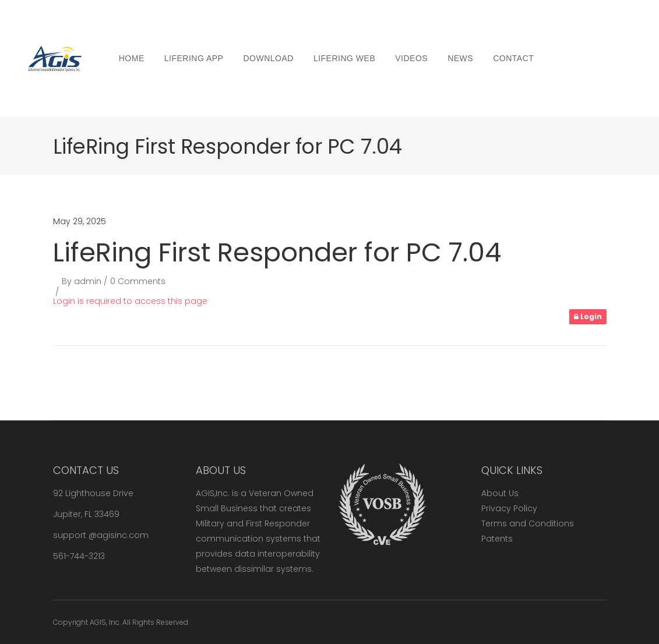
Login (588, 316)
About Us (500, 493)
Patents (497, 539)
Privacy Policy (509, 508)
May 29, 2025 (80, 221)
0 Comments (138, 281)
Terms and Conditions (528, 523)
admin (88, 281)
